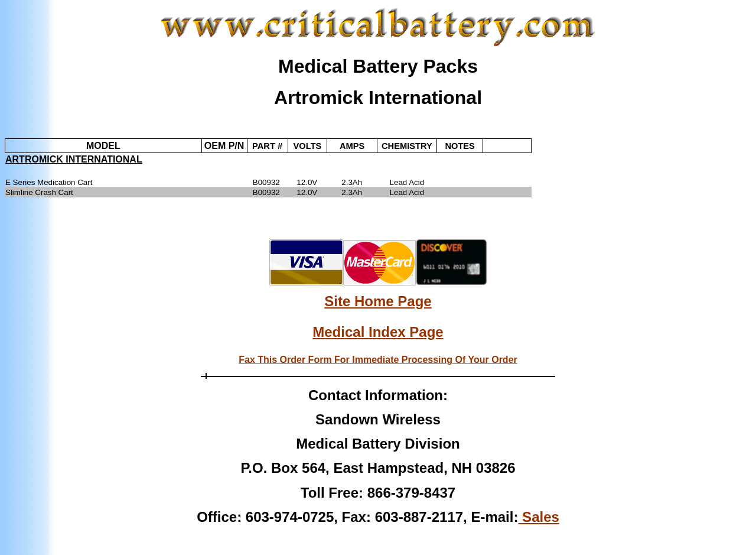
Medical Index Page (378, 332)
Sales (538, 517)
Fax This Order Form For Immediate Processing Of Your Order (378, 360)
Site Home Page (378, 301)
